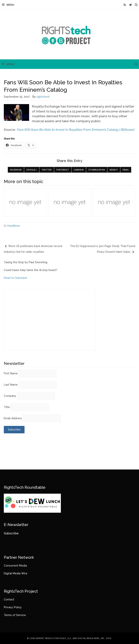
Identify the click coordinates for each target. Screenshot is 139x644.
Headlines (14, 226)
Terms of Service (15, 615)
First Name (11, 373)
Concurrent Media (15, 566)
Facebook (16, 170)
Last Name (11, 385)
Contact (9, 599)
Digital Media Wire (16, 573)
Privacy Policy (13, 607)
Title (7, 407)
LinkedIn (79, 170)
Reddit (114, 170)
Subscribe (11, 533)
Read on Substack (15, 278)
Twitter (47, 170)
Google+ (32, 170)
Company (10, 396)
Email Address (13, 418)
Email (126, 170)
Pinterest (63, 170)
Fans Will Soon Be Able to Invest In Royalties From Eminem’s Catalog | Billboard (75, 130)
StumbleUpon (97, 170)
